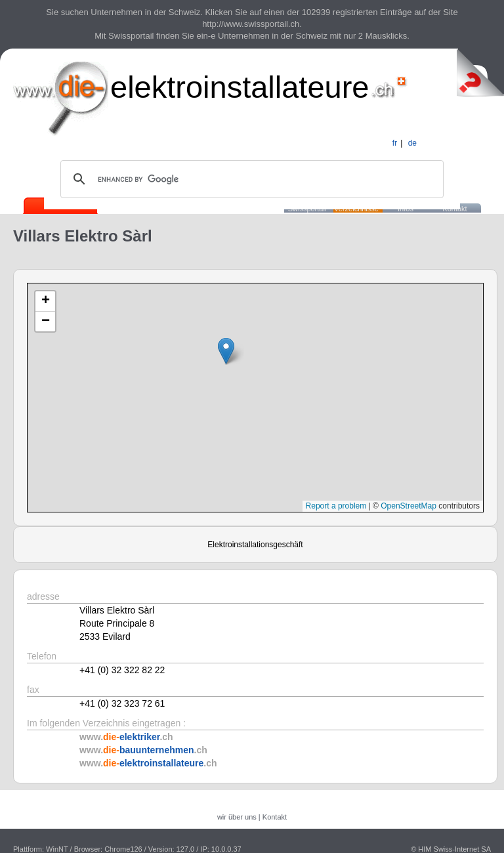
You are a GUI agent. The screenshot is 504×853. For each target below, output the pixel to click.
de (412, 143)
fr (395, 143)
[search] (250, 179)
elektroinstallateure (240, 87)
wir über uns (237, 817)
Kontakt (275, 817)
